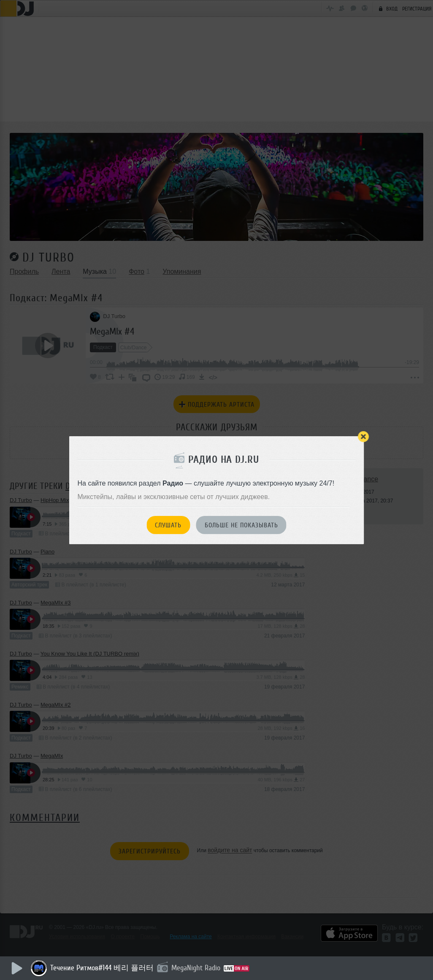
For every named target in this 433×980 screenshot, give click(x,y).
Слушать (168, 525)
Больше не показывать (241, 525)
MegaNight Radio (197, 968)
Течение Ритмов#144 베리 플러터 (103, 968)
